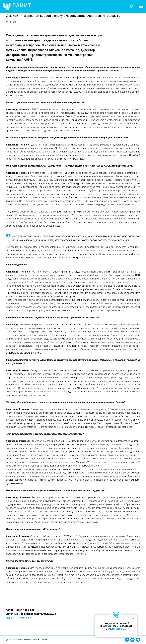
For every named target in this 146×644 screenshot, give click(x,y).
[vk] (127, 640)
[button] (132, 6)
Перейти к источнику (76, 618)
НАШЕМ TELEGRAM (117, 629)
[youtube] (132, 640)
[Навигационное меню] (141, 6)
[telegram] (138, 640)
